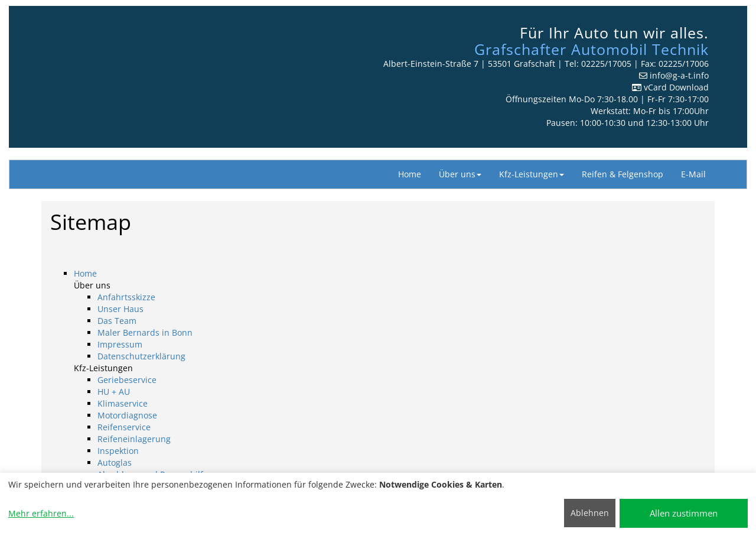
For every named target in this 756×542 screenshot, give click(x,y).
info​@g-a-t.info (679, 75)
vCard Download (670, 87)
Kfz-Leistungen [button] (532, 174)
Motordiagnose (127, 415)
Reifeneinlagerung (134, 439)
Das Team (117, 321)
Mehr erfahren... (41, 513)
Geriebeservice (127, 380)
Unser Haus (120, 309)
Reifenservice (124, 427)
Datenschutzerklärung (141, 356)
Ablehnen (590, 513)
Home (410, 174)
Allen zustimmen (684, 513)
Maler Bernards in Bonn (145, 332)
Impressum (120, 344)
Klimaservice (123, 403)
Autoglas (115, 463)
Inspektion (118, 451)
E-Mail (693, 174)
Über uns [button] (460, 174)
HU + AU (114, 392)
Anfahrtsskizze (126, 297)
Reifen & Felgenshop (623, 174)
